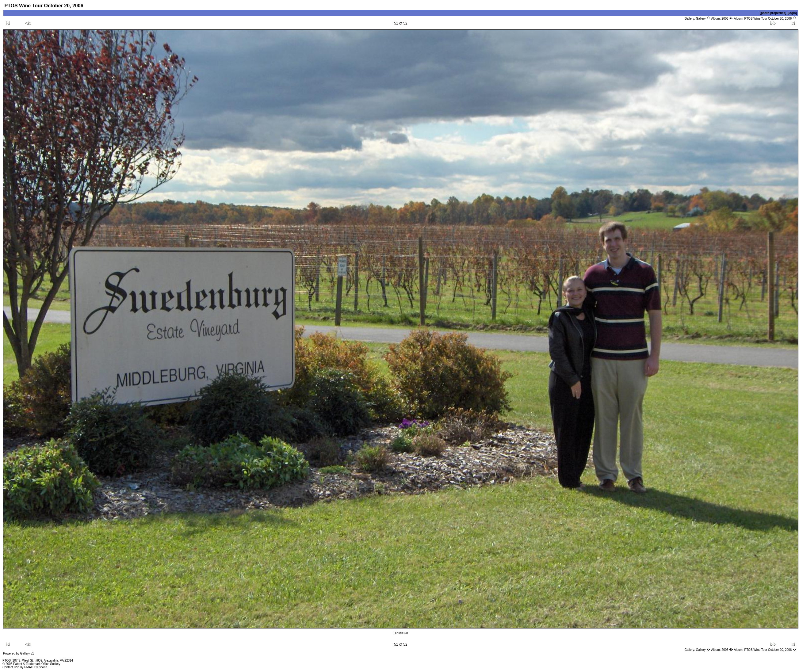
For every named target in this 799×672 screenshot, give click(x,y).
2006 (727, 19)
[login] (792, 13)
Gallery (703, 19)
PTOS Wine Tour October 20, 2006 (771, 19)
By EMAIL (27, 667)
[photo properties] (773, 13)
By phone (41, 667)
